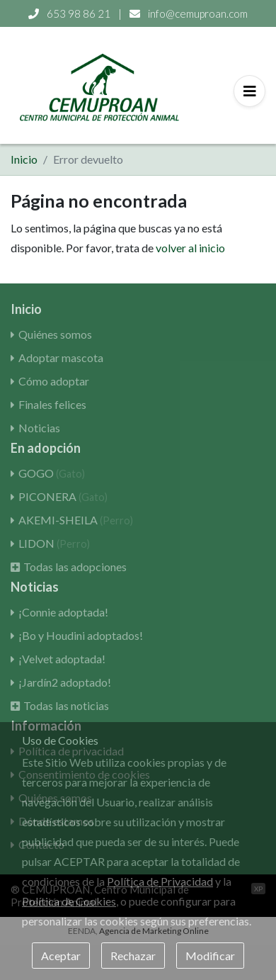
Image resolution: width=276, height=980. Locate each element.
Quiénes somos (55, 334)
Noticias (39, 428)
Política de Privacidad (160, 881)
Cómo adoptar (54, 381)
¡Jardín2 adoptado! (65, 682)
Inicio (24, 159)
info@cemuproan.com (189, 13)
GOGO (52, 473)
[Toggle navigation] (249, 91)
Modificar (210, 956)
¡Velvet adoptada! (62, 659)
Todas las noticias (66, 705)
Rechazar (133, 956)
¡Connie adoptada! (63, 612)
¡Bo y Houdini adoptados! (81, 635)
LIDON (54, 543)
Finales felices (52, 404)
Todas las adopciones (75, 567)
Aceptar (61, 956)
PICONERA (63, 496)
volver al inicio (190, 248)
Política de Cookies (69, 901)
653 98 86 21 (70, 13)
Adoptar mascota (61, 357)
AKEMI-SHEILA (76, 520)
